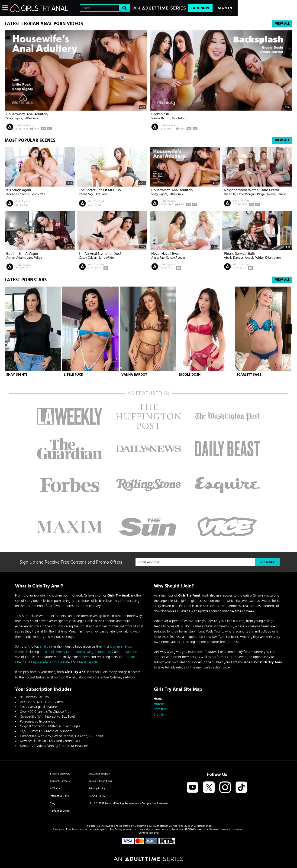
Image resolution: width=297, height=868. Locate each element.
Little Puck (31, 118)
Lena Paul (47, 652)
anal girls (46, 647)
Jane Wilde (35, 258)
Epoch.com (73, 829)
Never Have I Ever (165, 254)
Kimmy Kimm (65, 652)
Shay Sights (14, 118)
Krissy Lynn (273, 258)
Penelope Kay (286, 194)
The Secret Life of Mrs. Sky (100, 190)
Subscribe (267, 562)
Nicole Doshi (181, 118)
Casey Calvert (88, 258)
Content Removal (149, 833)
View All (282, 24)
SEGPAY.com (193, 829)
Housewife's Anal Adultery (27, 114)
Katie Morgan (246, 194)
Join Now (200, 8)
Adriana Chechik (18, 194)
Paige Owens (266, 194)
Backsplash (160, 114)
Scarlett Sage (249, 375)
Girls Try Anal (23, 125)
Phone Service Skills (240, 254)
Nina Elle (230, 194)
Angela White (254, 258)
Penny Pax (38, 194)
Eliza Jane (101, 194)
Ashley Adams (16, 258)
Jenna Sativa (129, 652)
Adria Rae (158, 258)
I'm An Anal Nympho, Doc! (100, 254)
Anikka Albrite (60, 662)
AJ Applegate (38, 662)
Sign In (225, 8)
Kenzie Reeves (176, 258)
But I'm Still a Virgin (22, 254)
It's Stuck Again (19, 190)
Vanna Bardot (161, 118)
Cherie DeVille (87, 662)
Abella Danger (234, 258)
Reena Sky (86, 194)
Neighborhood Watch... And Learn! (251, 190)
